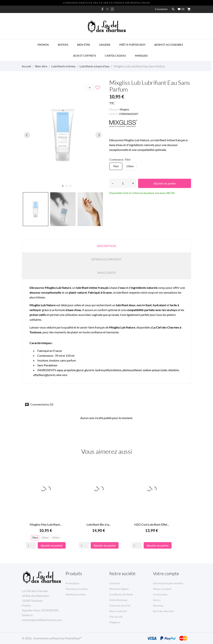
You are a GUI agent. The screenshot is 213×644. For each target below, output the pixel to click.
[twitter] (107, 9)
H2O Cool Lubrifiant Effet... (152, 524)
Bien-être (84, 45)
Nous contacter (118, 611)
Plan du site (116, 617)
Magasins (115, 622)
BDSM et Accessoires (169, 45)
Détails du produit (106, 259)
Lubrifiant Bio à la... (99, 524)
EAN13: (114, 114)
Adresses (158, 605)
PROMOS (43, 45)
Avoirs (157, 600)
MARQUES (141, 56)
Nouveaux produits (77, 589)
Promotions (72, 583)
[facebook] (103, 9)
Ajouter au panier (165, 183)
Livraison (115, 583)
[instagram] (112, 9)
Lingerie (105, 45)
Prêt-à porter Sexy (132, 45)
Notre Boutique (118, 600)
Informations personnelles (168, 583)
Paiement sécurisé (120, 605)
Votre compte (166, 573)
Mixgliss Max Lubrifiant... (46, 524)
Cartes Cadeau (115, 56)
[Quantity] (31, 545)
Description (106, 246)
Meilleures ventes (76, 594)
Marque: (114, 109)
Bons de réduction (163, 611)
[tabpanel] (63, 135)
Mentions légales (119, 589)
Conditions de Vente (121, 594)
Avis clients (107, 273)
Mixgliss (124, 109)
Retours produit (162, 589)
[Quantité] (123, 183)
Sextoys (63, 45)
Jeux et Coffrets (84, 56)
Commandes (160, 594)
